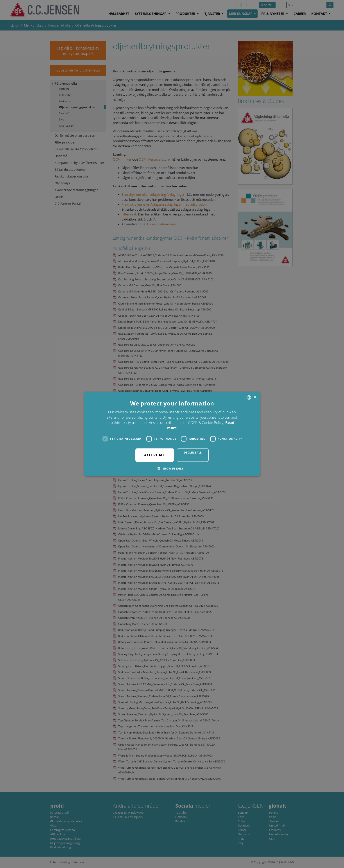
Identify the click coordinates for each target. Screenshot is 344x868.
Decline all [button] (193, 452)
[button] (172, 468)
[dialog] (172, 434)
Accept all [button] (155, 455)
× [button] (255, 397)
